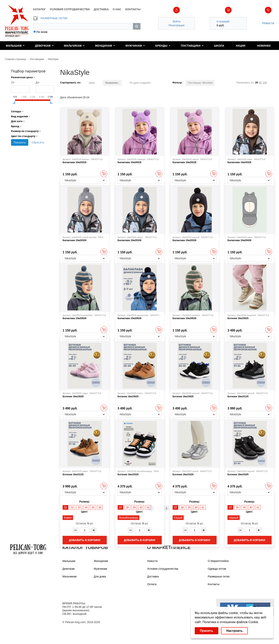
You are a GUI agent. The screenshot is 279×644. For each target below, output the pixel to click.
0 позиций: (223, 21)
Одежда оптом (217, 569)
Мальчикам (74, 46)
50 (260, 83)
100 (265, 83)
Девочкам (44, 46)
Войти (177, 21)
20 (257, 83)
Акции (241, 46)
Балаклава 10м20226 (74, 162)
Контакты (214, 584)
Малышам (15, 46)
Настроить (234, 631)
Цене (92, 83)
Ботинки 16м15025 (238, 318)
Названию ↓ (112, 83)
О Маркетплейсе (218, 561)
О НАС (117, 9)
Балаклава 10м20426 (239, 240)
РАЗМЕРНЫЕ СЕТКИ (50, 18)
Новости (268, 23)
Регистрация (177, 25)
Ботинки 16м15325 (128, 474)
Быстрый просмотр (104, 174)
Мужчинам (135, 46)
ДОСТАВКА (101, 9)
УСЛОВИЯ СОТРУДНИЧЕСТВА (70, 9)
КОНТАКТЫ (133, 9)
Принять (207, 631)
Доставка (153, 576)
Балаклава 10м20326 (239, 162)
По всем (42, 32)
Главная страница (15, 59)
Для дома (100, 576)
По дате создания (140, 83)
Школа (219, 46)
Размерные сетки (219, 576)
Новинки (264, 46)
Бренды (163, 46)
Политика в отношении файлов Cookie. (231, 622)
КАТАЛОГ (40, 9)
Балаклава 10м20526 (74, 318)
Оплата (152, 584)
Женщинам (105, 46)
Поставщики (192, 46)
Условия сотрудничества (163, 569)
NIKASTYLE (97, 159)
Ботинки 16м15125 (238, 397)
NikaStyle (53, 59)
